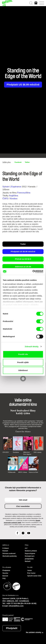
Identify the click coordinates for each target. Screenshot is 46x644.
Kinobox (14, 199)
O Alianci (6, 548)
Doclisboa (16, 452)
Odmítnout (23, 370)
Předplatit (12, 628)
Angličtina (13, 196)
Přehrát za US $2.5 (23, 259)
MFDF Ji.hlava (23, 472)
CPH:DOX (6, 452)
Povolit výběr (23, 362)
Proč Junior (31, 573)
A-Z (26, 548)
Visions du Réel (33, 472)
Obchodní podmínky (10, 556)
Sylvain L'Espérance (12, 187)
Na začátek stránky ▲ (35, 632)
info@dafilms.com (16, 606)
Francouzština (24, 193)
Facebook (18, 162)
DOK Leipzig (38, 452)
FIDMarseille (12, 472)
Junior (30, 570)
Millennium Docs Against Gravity (27, 453)
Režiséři (28, 561)
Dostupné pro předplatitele (30, 557)
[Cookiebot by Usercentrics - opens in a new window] (33, 272)
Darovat (5, 576)
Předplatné (6, 570)
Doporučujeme (30, 554)
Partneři (5, 551)
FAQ (4, 578)
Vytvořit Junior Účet (34, 576)
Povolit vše (23, 354)
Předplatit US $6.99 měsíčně (23, 85)
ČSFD (6, 199)
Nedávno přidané (31, 551)
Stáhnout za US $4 (23, 267)
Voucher (5, 573)
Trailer (23, 244)
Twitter (27, 162)
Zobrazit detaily (32, 347)
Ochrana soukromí (9, 554)
